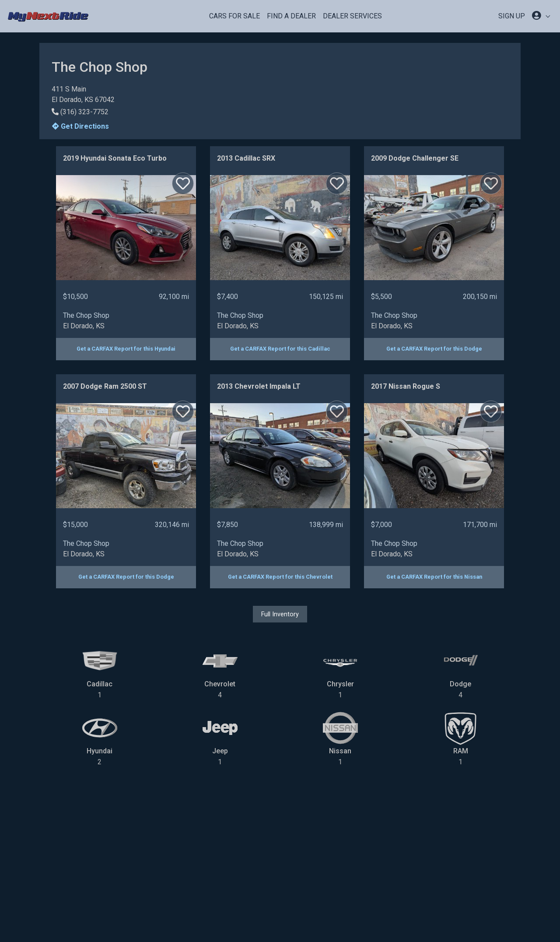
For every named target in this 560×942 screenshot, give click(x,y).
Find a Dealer (291, 16)
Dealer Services (352, 16)
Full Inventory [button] (280, 614)
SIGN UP (512, 16)
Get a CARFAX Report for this (126, 349)
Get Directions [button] (80, 126)
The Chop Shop (86, 315)
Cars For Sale (234, 16)
